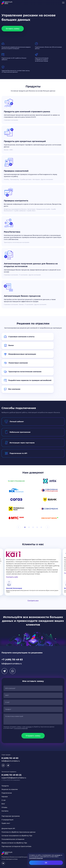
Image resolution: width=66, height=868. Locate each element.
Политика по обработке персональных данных (19, 832)
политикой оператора (21, 728)
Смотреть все (33, 601)
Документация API (8, 828)
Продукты (5, 786)
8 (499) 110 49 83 (10, 758)
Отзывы (4, 807)
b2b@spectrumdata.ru (12, 664)
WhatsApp (13, 671)
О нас (4, 800)
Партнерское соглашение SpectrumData (16, 846)
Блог (3, 804)
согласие (29, 727)
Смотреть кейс (12, 577)
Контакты (5, 811)
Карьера (5, 797)
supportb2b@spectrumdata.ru (14, 778)
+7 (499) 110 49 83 (12, 660)
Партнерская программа (11, 816)
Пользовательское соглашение (13, 839)
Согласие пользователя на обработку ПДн (17, 836)
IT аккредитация (7, 820)
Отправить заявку (33, 736)
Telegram (4, 671)
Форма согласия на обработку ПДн (14, 843)
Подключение (7, 793)
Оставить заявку (13, 29)
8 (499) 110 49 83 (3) (11, 775)
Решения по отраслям (10, 789)
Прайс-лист (6, 823)
